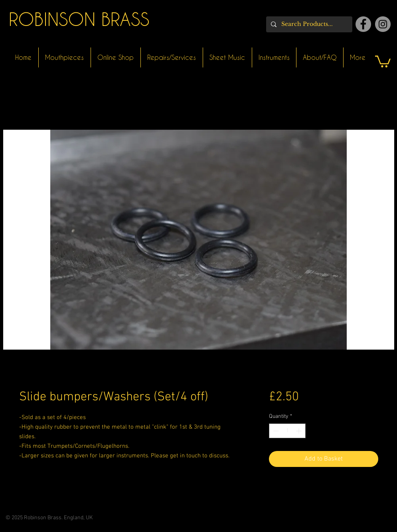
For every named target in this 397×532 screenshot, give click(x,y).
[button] (383, 61)
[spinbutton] (287, 431)
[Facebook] (363, 24)
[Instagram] (383, 24)
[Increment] (299, 431)
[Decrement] (275, 431)
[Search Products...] (308, 24)
